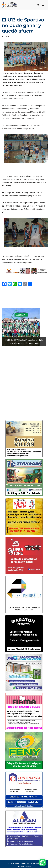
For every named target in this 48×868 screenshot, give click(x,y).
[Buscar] (38, 5)
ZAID (29, 866)
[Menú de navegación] (43, 5)
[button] (42, 862)
